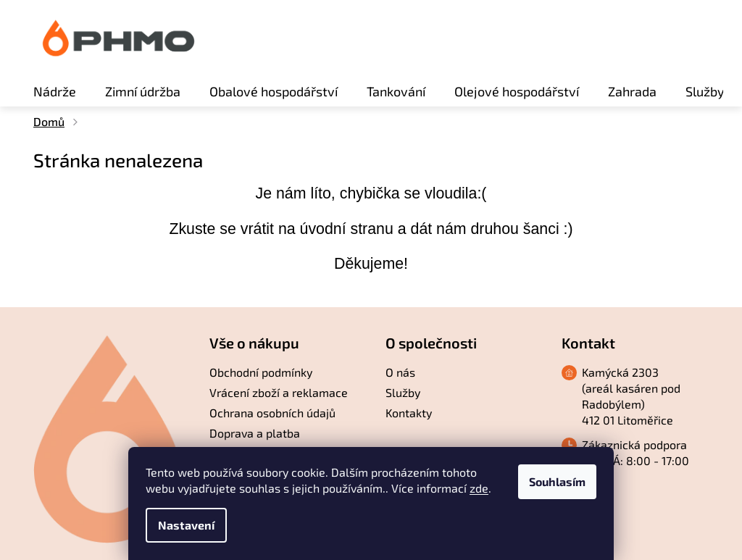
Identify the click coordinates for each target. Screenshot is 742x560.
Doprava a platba (255, 433)
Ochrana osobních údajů (272, 413)
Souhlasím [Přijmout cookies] (557, 481)
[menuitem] (55, 91)
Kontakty (409, 413)
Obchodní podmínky (261, 372)
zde (479, 488)
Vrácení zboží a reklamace (279, 392)
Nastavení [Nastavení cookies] (186, 525)
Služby (403, 392)
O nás (400, 372)
